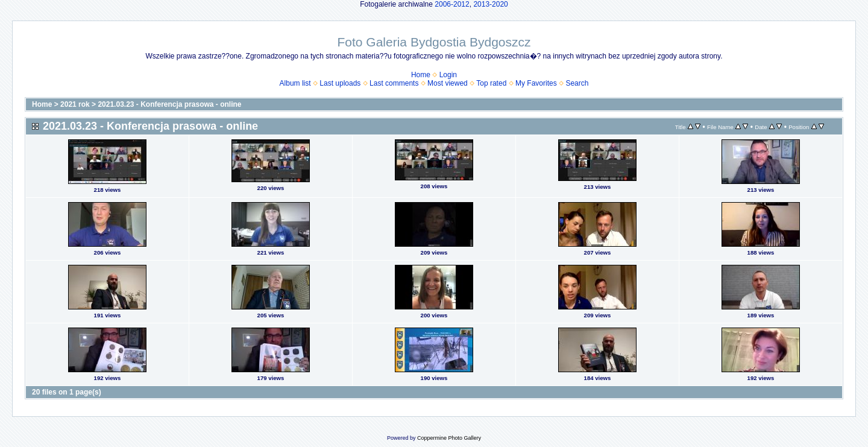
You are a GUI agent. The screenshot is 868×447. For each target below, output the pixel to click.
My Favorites (536, 83)
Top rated (491, 83)
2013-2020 (490, 4)
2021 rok (75, 104)
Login (448, 75)
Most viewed (448, 83)
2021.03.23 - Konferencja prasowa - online (169, 104)
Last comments (394, 83)
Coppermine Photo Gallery (449, 438)
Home (421, 75)
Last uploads (340, 83)
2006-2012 (452, 4)
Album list (295, 83)
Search (577, 83)
